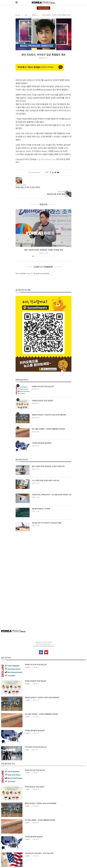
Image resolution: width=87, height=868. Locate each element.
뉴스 (26, 15)
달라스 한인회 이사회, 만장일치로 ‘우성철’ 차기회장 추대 (44, 250)
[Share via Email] (58, 172)
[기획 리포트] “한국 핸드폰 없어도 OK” (36, 747)
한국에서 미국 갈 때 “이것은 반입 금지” (43, 386)
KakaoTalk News (43, 8)
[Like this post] (47, 172)
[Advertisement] (43, 555)
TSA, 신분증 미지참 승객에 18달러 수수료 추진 (46, 480)
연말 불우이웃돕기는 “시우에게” (41, 509)
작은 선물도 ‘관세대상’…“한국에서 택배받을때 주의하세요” (49, 429)
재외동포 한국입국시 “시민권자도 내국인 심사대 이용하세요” (49, 415)
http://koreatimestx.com (43, 644)
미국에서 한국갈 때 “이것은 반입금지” (43, 401)
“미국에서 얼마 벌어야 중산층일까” (42, 443)
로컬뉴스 (35, 15)
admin (28, 667)
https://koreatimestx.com (46, 159)
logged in (30, 273)
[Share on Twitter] (53, 172)
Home (18, 15)
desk (28, 750)
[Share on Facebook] (50, 172)
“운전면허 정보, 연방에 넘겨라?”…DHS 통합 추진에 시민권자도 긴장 (52, 495)
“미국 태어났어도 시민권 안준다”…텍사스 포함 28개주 (39, 853)
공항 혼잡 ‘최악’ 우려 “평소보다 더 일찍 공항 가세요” (47, 523)
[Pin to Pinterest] (55, 172)
